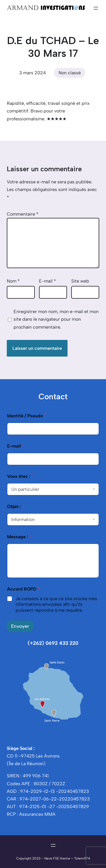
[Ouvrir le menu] (96, 8)
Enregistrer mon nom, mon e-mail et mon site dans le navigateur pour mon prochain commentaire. (56, 319)
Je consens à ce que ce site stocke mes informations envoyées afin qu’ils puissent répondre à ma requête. (56, 605)
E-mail (47, 281)
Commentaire (23, 214)
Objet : (16, 506)
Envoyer (20, 626)
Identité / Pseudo (27, 416)
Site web (80, 281)
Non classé (70, 73)
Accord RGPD (23, 589)
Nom (13, 281)
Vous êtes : (20, 476)
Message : (19, 537)
